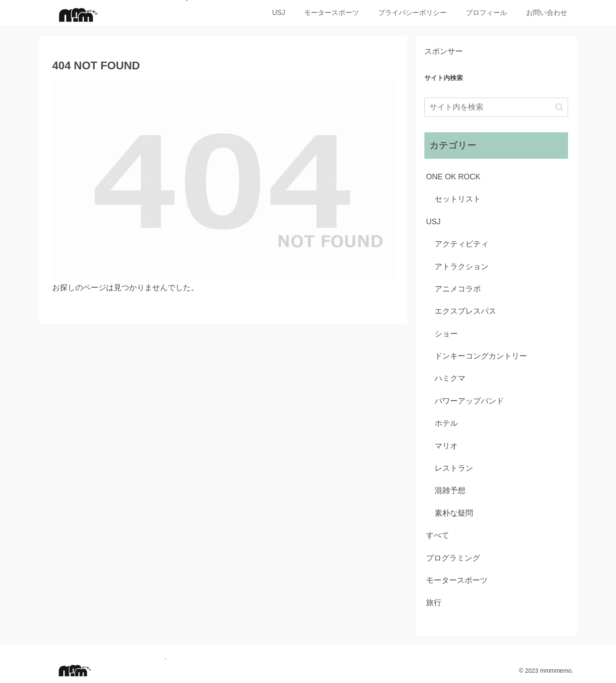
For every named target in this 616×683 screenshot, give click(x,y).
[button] (559, 107)
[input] (496, 107)
